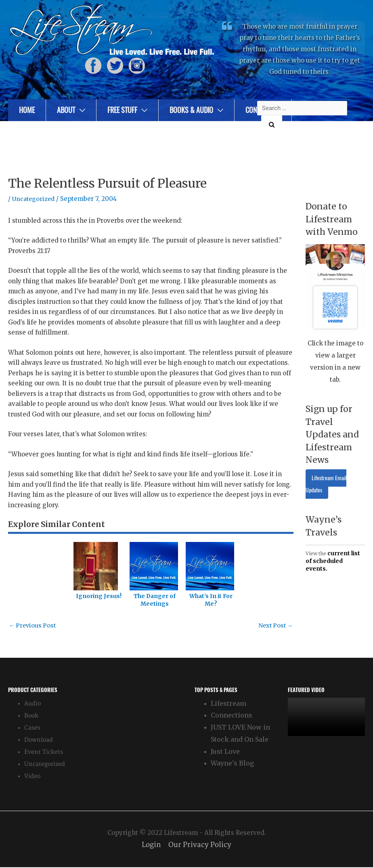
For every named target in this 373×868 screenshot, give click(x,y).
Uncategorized (35, 199)
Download (39, 740)
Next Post (274, 626)
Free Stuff (122, 110)
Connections (232, 716)
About (66, 110)
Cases (32, 728)
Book (31, 716)
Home (27, 110)
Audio (32, 704)
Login (151, 845)
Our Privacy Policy (201, 845)
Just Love (225, 752)
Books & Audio (191, 110)
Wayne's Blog (232, 764)
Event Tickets (44, 752)
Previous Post (34, 626)
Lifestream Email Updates (326, 484)
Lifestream (228, 704)
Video (32, 777)
